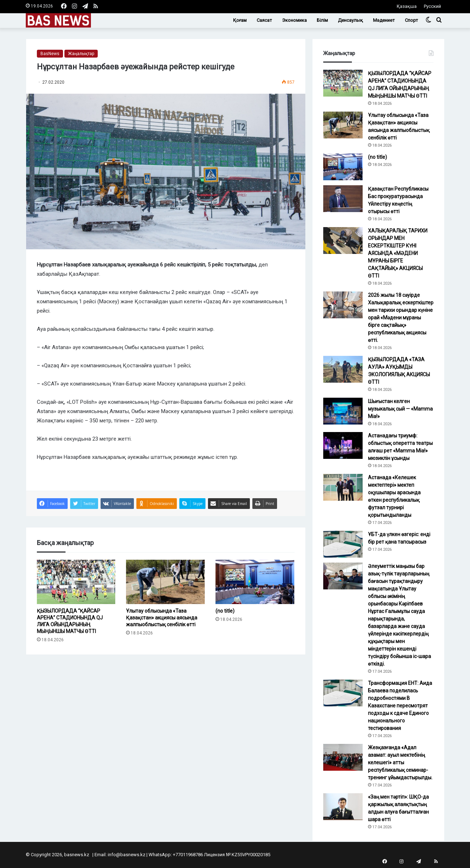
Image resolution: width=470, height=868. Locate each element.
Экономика (294, 20)
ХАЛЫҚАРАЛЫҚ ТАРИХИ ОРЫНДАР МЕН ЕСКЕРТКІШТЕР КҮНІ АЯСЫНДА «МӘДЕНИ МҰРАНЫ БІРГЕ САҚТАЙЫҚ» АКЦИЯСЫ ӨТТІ (398, 253)
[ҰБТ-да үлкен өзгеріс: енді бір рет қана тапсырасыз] (343, 544)
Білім (322, 20)
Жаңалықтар (81, 54)
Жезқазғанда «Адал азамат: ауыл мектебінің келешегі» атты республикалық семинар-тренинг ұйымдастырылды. (400, 762)
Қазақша (407, 6)
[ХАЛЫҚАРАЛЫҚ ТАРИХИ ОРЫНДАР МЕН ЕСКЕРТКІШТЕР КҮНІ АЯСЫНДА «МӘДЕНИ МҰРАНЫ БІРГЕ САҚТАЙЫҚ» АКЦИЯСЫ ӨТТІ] (343, 241)
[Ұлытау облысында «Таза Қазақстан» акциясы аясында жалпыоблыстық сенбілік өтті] (165, 582)
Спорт (411, 20)
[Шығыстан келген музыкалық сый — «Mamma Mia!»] (343, 411)
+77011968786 (188, 855)
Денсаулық (350, 20)
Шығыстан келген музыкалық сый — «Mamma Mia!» (400, 409)
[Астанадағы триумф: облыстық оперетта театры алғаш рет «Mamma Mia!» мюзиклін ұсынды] (343, 445)
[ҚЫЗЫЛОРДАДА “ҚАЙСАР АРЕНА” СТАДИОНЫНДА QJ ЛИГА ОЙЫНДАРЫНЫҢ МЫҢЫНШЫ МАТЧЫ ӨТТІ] (76, 582)
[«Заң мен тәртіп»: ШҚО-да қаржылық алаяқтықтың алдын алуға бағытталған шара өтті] (343, 807)
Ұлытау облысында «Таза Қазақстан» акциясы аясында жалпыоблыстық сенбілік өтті (162, 618)
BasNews (50, 54)
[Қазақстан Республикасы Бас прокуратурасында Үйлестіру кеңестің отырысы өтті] (343, 199)
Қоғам (240, 20)
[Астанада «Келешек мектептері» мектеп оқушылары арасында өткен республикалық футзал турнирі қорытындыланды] (343, 487)
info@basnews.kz (127, 855)
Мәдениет (384, 20)
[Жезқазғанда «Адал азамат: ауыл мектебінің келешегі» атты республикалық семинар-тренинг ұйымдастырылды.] (343, 757)
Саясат (264, 20)
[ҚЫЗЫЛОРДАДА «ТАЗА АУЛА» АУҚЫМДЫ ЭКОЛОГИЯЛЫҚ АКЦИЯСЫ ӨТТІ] (343, 369)
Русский (432, 6)
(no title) (225, 611)
